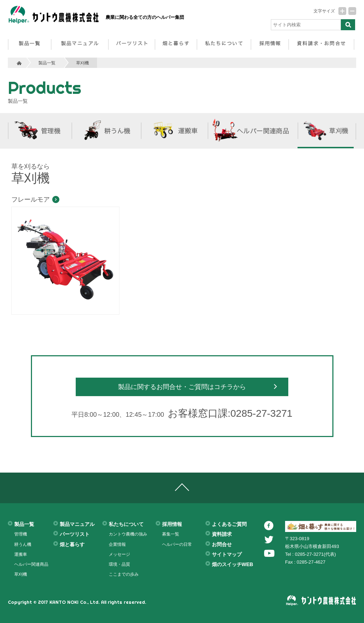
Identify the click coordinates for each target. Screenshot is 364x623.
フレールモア (31, 199)
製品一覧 (47, 63)
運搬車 (21, 554)
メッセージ (119, 554)
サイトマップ (227, 554)
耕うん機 (23, 544)
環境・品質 (119, 564)
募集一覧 (171, 534)
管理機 (21, 534)
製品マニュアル (77, 524)
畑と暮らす (72, 544)
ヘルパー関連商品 (31, 564)
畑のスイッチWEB (233, 564)
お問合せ (222, 544)
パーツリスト (75, 534)
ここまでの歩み (124, 574)
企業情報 (117, 544)
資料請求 (222, 534)
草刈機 (82, 63)
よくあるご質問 (229, 524)
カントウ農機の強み (128, 534)
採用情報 (172, 524)
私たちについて (126, 524)
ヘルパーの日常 (177, 544)
